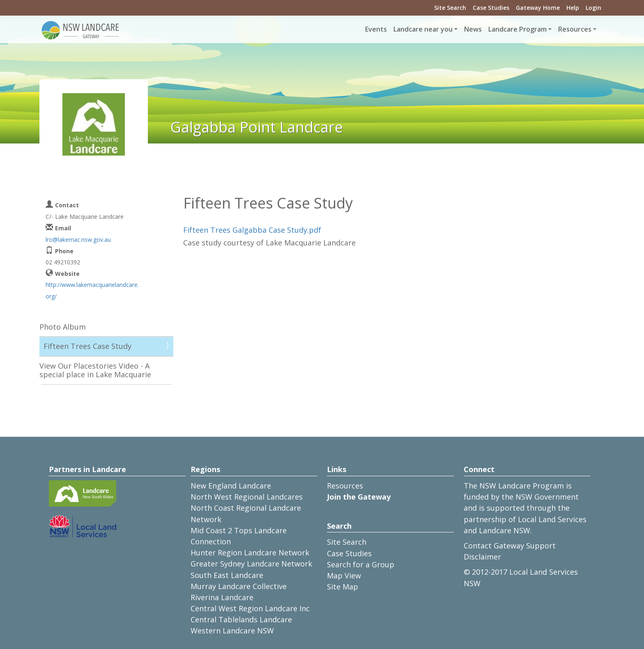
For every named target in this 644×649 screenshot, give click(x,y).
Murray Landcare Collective (239, 586)
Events (376, 29)
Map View (344, 576)
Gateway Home (538, 8)
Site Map (343, 587)
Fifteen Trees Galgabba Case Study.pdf (252, 230)
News (473, 29)
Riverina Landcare (222, 597)
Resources (345, 486)
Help (573, 8)
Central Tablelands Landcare (241, 619)
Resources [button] (575, 29)
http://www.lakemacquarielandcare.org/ (92, 290)
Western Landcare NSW (232, 631)
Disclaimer (482, 557)
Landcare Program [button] (517, 29)
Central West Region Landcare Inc (250, 608)
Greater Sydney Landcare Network (251, 564)
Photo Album (63, 327)
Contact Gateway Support (510, 546)
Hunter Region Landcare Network (250, 553)
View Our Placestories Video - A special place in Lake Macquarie (95, 370)
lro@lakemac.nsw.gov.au (78, 240)
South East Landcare (227, 575)
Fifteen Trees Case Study (87, 346)
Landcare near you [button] (423, 29)
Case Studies (491, 8)
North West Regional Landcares (247, 497)
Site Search (450, 8)
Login (593, 8)
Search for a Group (361, 564)
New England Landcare (231, 486)
